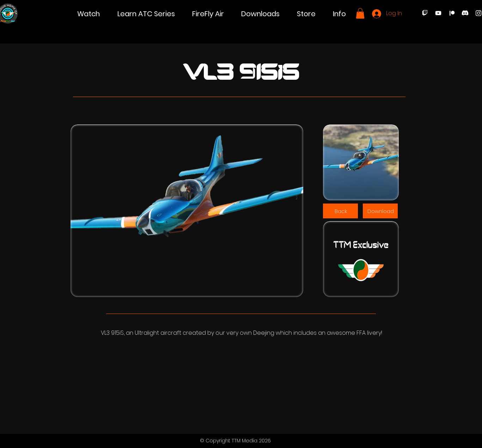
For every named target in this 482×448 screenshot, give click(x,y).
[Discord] (465, 13)
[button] (89, 14)
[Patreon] (452, 13)
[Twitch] (425, 13)
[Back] (340, 211)
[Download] (380, 211)
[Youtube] (438, 13)
